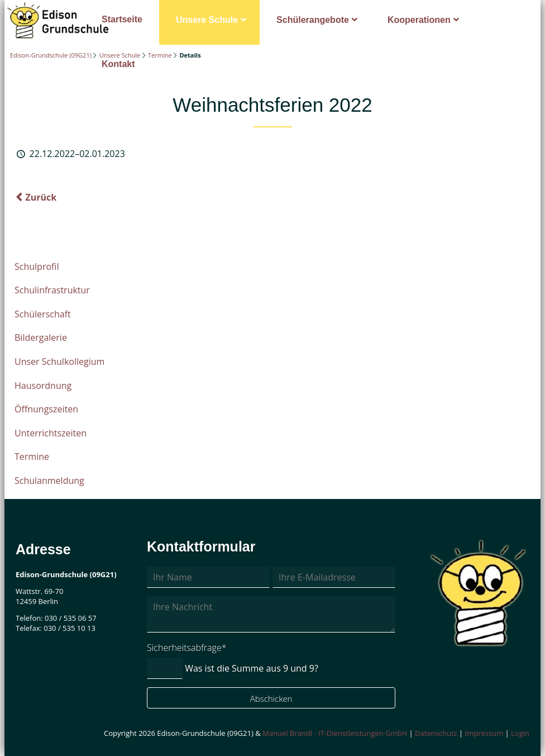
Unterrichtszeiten (51, 433)
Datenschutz (436, 733)
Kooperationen (419, 20)
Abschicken (271, 698)
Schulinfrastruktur (52, 290)
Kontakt (118, 64)
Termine (160, 55)
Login (520, 733)
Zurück (41, 197)
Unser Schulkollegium (59, 362)
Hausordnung (43, 386)
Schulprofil (37, 267)
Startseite (122, 19)
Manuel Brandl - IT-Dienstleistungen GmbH (335, 733)
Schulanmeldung (49, 481)
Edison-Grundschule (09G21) (51, 55)
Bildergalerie (41, 337)
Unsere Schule (207, 20)
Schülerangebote (313, 20)
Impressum (484, 733)
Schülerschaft (43, 314)
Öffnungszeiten (46, 409)
